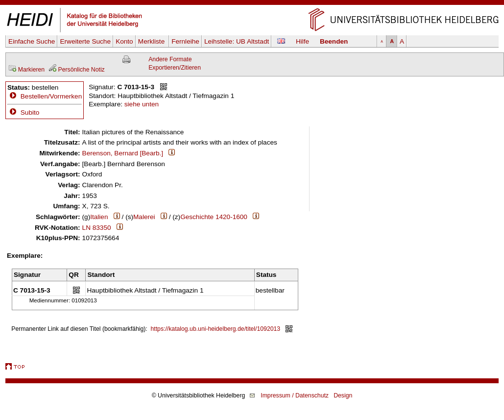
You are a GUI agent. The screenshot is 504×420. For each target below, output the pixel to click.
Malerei (144, 217)
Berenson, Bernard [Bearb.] (123, 153)
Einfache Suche (32, 41)
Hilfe (302, 41)
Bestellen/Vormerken (51, 96)
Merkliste (152, 41)
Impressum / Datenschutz (295, 395)
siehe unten (142, 104)
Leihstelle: (237, 41)
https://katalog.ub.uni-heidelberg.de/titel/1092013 (216, 329)
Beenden (334, 41)
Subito (23, 112)
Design (343, 395)
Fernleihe (185, 41)
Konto (124, 41)
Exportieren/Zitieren (175, 68)
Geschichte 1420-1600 (214, 217)
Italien (99, 217)
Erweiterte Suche (85, 41)
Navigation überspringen (252, 4)
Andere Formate (170, 59)
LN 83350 (97, 228)
